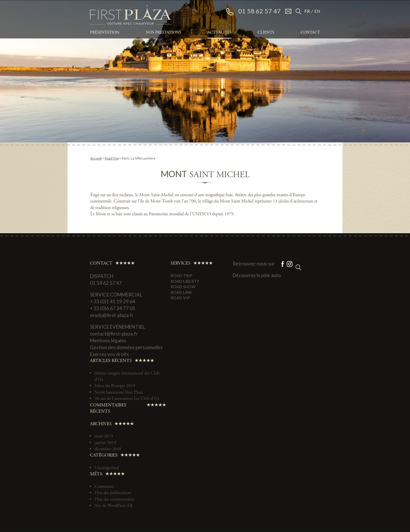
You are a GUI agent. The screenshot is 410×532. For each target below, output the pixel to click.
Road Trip (112, 158)
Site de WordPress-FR (114, 506)
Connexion (104, 487)
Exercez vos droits (109, 354)
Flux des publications (113, 493)
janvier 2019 (105, 443)
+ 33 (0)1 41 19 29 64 (113, 301)
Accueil (96, 158)
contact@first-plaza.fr (114, 334)
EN (317, 11)
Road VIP (180, 298)
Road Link (181, 292)
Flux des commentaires (114, 499)
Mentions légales (108, 340)
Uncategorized (107, 468)
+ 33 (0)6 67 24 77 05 (113, 308)
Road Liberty (185, 281)
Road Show (183, 287)
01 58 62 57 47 (253, 11)
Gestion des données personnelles (126, 347)
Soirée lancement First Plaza (119, 392)
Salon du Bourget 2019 (115, 386)
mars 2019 (104, 436)
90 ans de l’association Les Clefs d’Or (127, 399)
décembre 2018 (108, 449)
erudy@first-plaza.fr (112, 315)
